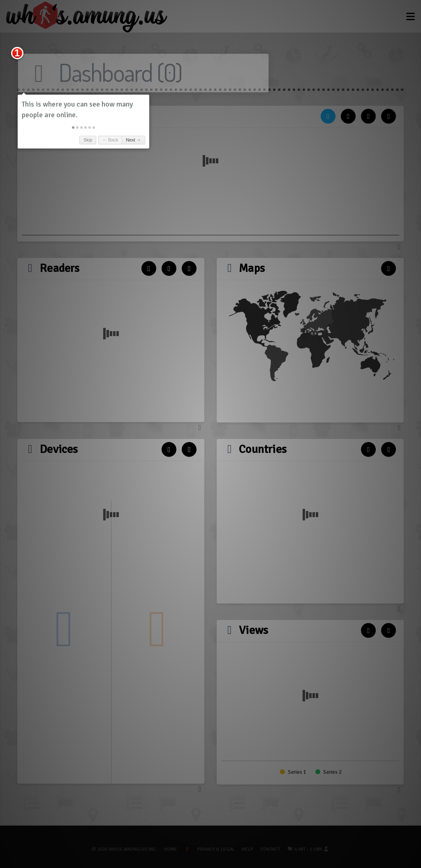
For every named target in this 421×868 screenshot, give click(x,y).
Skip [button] (91, 140)
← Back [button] (114, 140)
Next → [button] (138, 140)
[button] (77, 128)
